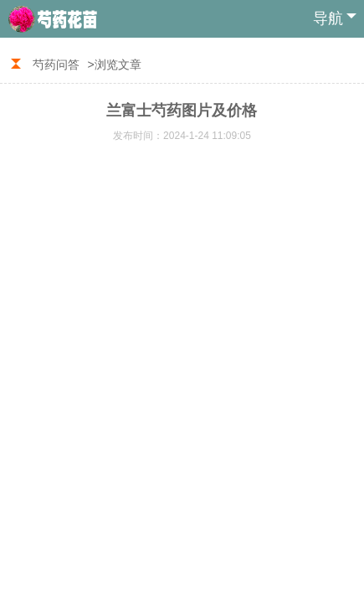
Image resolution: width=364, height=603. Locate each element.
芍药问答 (56, 64)
